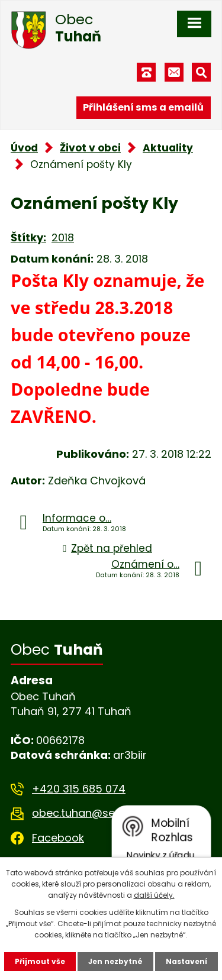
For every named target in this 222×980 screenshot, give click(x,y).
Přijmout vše (40, 961)
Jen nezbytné (115, 961)
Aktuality (168, 148)
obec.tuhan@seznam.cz (95, 813)
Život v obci (90, 148)
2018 (63, 237)
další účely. (154, 895)
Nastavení (186, 961)
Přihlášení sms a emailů (143, 107)
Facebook (58, 838)
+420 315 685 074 (79, 789)
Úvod (24, 148)
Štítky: (28, 237)
